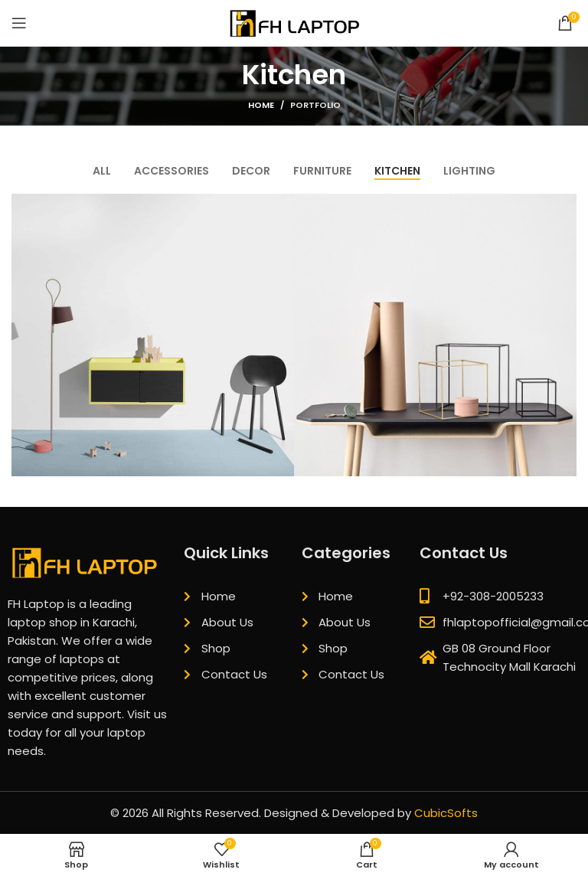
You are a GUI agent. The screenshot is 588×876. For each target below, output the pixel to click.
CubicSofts (446, 813)
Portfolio (315, 105)
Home (261, 105)
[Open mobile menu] (19, 23)
